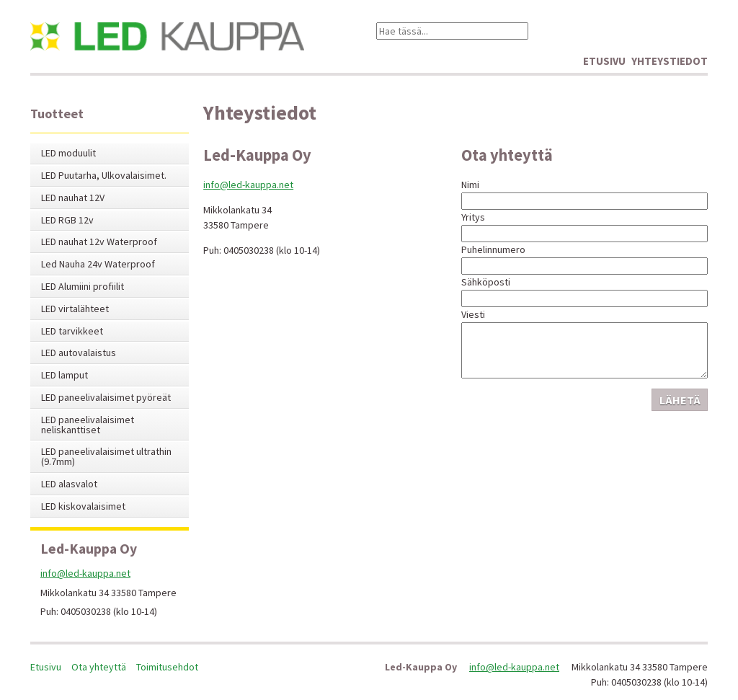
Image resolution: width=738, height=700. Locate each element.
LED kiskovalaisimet (83, 506)
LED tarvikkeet (72, 331)
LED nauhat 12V (73, 198)
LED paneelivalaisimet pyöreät (106, 398)
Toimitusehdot (167, 667)
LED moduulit (68, 153)
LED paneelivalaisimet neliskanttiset (88, 425)
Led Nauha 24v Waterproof (98, 264)
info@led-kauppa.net (248, 185)
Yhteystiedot (670, 61)
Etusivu (604, 61)
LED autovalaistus (79, 353)
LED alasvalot (69, 484)
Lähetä (680, 400)
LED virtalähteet (75, 309)
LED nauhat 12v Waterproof (99, 242)
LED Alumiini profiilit (83, 287)
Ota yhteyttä (99, 667)
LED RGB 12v (67, 220)
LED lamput (65, 375)
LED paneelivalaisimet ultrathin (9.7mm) (106, 457)
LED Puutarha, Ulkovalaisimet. (104, 176)
